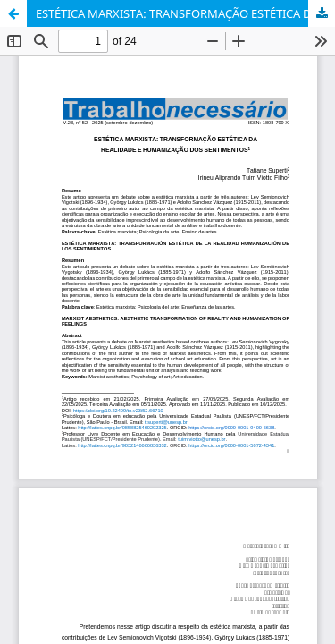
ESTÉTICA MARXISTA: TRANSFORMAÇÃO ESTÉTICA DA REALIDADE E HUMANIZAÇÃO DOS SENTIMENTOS (185, 13)
